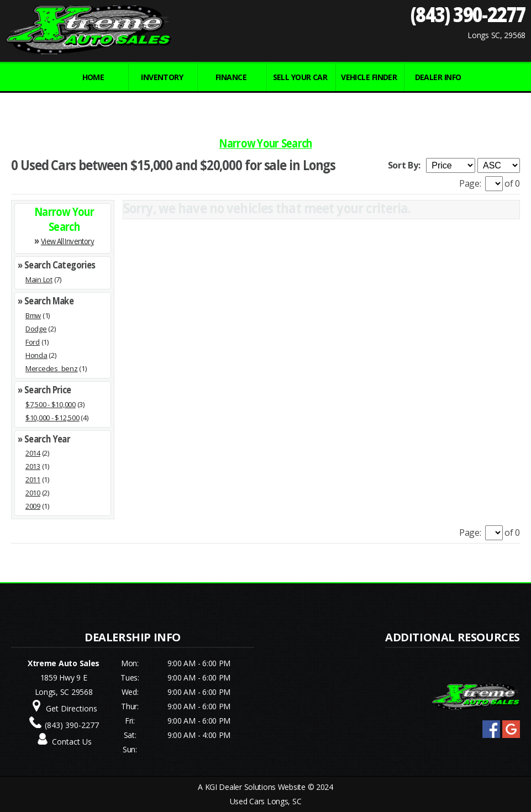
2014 (33, 453)
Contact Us (72, 742)
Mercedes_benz (52, 368)
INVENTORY (162, 77)
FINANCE (231, 77)
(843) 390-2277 (468, 14)
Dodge (36, 329)
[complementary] (498, 779)
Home (93, 77)
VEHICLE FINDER (369, 77)
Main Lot (39, 280)
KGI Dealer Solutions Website (255, 787)
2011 (33, 479)
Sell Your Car (300, 77)
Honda (36, 355)
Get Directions (72, 708)
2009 (33, 506)
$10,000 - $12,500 (52, 418)
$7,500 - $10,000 (51, 404)
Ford (33, 342)
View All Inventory (67, 241)
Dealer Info (438, 77)
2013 (33, 466)
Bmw (33, 315)
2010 (33, 493)
